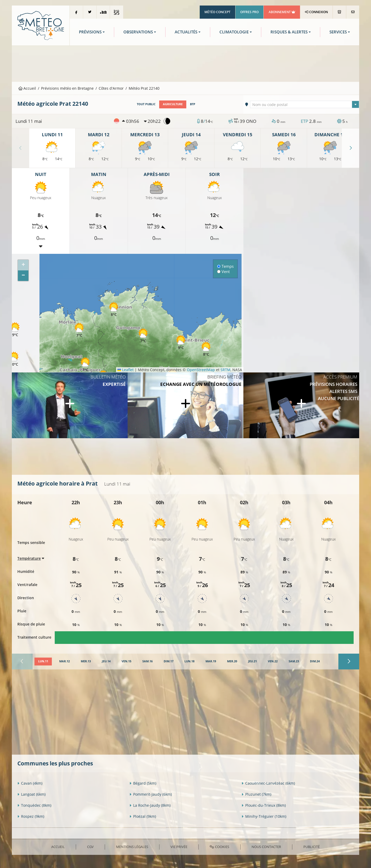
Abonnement (282, 12)
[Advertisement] (185, 63)
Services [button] (338, 32)
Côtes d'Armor (111, 88)
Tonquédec (34, 805)
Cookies (219, 847)
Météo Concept (217, 12)
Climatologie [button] (234, 32)
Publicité (312, 847)
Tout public (146, 104)
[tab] (43, 662)
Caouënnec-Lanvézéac (268, 783)
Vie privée (179, 847)
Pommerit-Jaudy (151, 794)
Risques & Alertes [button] (289, 32)
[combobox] (305, 104)
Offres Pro (249, 12)
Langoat (31, 794)
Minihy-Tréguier (264, 816)
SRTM (225, 370)
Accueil (27, 88)
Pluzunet (256, 794)
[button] (14, 359)
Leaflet (126, 370)
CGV (90, 847)
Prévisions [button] (90, 32)
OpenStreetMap (201, 370)
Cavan (30, 783)
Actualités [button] (186, 32)
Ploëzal (143, 816)
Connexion (316, 12)
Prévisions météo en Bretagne (67, 88)
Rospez (31, 816)
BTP (193, 104)
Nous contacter (266, 847)
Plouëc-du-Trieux (264, 805)
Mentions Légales (132, 847)
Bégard (143, 783)
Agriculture (173, 104)
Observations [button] (138, 32)
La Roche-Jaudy (150, 805)
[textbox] (305, 105)
